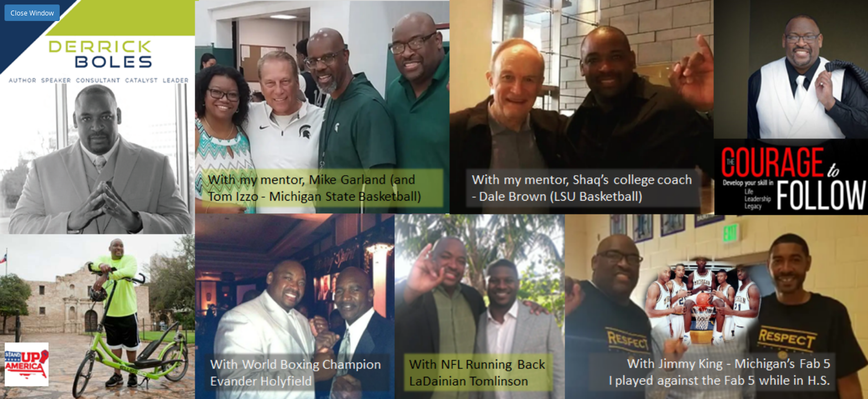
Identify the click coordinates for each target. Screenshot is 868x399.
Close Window (32, 13)
